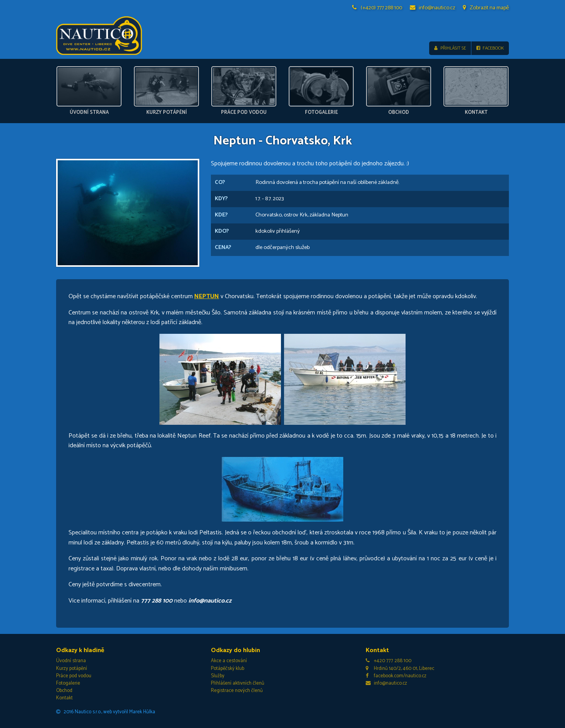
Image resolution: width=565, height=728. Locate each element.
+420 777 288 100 (389, 661)
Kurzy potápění (72, 669)
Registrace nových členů (237, 691)
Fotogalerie (68, 683)
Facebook (490, 48)
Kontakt (64, 698)
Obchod (64, 691)
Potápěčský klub (228, 669)
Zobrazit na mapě (486, 8)
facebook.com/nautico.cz (396, 676)
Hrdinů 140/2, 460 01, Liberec (400, 669)
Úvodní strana (71, 661)
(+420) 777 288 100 (377, 8)
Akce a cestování (229, 661)
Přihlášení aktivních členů (238, 683)
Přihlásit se (450, 48)
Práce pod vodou (74, 676)
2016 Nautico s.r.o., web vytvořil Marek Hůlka (106, 712)
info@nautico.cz (433, 8)
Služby (218, 676)
